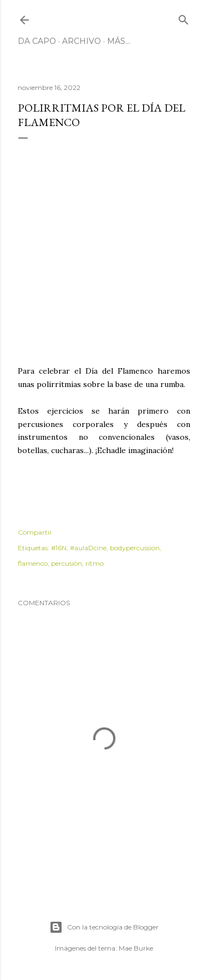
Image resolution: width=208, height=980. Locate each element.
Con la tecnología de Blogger (104, 927)
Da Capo (37, 41)
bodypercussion (135, 548)
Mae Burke (136, 948)
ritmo (95, 563)
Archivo (82, 41)
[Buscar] (184, 17)
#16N (59, 548)
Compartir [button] (35, 532)
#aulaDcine (88, 548)
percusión (67, 563)
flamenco (33, 563)
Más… (119, 41)
